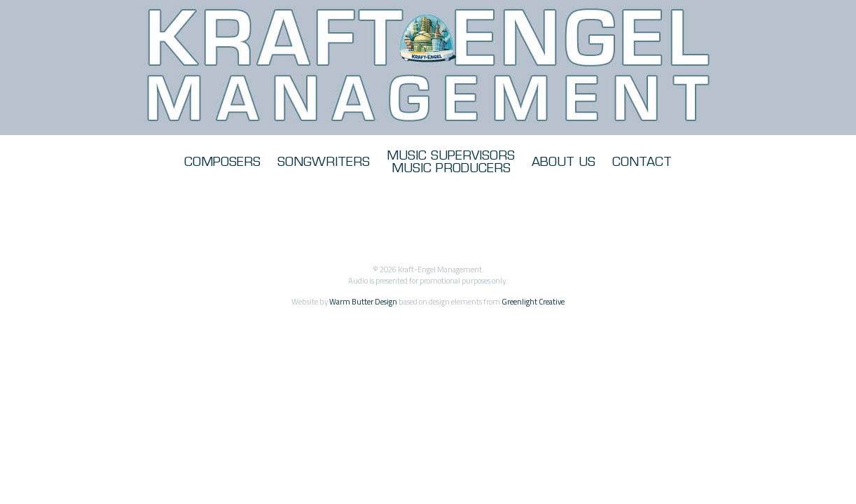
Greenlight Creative (533, 301)
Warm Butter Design (363, 301)
